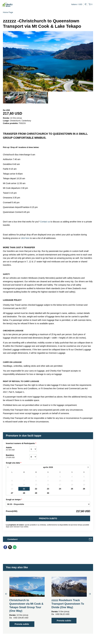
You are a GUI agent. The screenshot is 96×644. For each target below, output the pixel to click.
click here (25, 238)
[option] (14, 98)
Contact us (45, 222)
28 (24, 493)
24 (60, 489)
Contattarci (13, 539)
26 (84, 489)
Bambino (18, 456)
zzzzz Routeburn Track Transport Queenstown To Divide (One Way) (68, 604)
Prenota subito (48, 518)
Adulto (18, 449)
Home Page (8, 12)
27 (12, 493)
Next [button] (90, 594)
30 (48, 493)
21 (24, 489)
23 (48, 489)
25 (72, 489)
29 (36, 493)
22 (36, 489)
